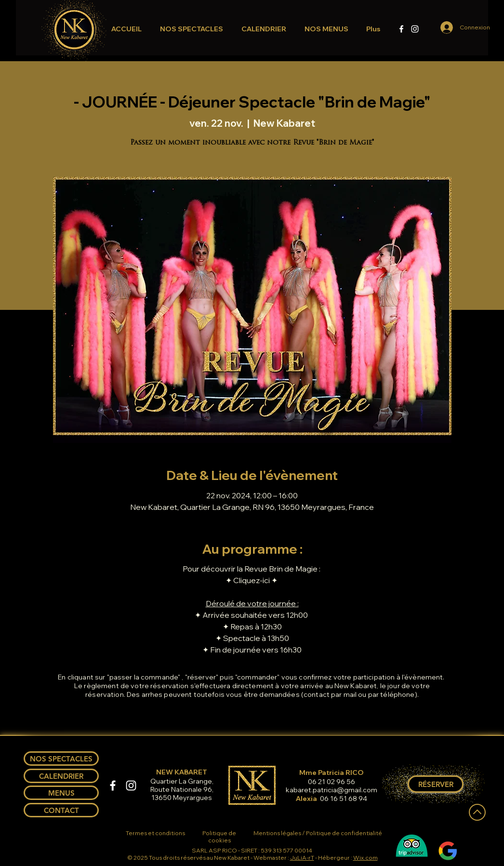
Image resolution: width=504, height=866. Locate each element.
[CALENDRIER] (61, 776)
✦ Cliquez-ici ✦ (252, 580)
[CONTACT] (61, 810)
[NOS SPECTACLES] (61, 759)
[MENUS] (61, 793)
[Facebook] (401, 29)
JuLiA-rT (302, 858)
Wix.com (365, 858)
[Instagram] (415, 29)
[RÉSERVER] (436, 784)
